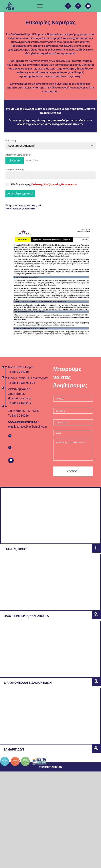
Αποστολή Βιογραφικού (20, 194)
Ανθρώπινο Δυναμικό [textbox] (22, 146)
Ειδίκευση (11, 141)
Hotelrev (58, 767)
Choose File (15, 161)
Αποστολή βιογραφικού (18, 155)
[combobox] (50, 146)
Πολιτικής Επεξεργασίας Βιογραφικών (54, 184)
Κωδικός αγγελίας (15, 170)
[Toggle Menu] (40, 6)
